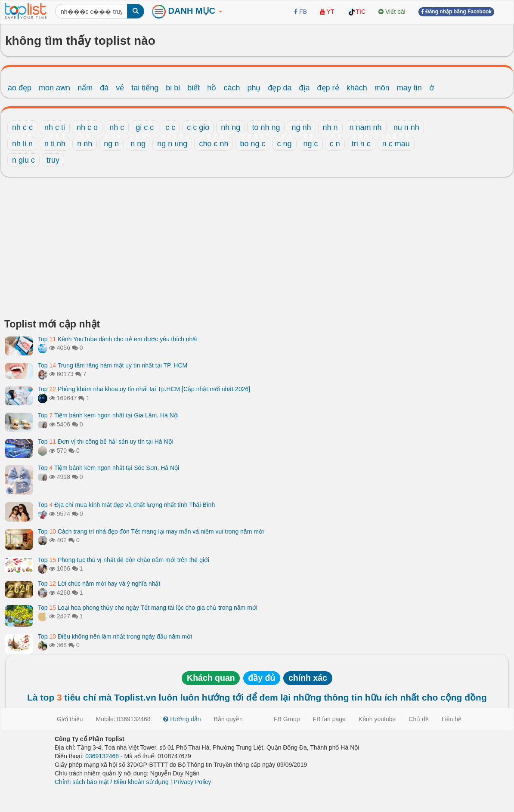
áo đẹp (20, 88)
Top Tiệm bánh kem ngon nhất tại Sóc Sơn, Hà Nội (108, 468)
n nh (85, 144)
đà (104, 88)
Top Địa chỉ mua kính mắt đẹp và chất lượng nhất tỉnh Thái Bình (126, 505)
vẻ (120, 88)
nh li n (22, 144)
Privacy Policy (192, 782)
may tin (409, 88)
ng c (311, 144)
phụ (254, 88)
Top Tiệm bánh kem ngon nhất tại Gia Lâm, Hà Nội (108, 415)
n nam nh (366, 127)
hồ (212, 88)
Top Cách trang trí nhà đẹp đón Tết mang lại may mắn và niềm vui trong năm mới (151, 531)
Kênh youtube (377, 719)
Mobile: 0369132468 (123, 719)
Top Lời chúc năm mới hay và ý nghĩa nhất (99, 584)
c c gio (198, 127)
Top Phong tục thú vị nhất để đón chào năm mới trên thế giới (124, 560)
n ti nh (55, 144)
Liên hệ (452, 719)
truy (53, 160)
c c (170, 127)
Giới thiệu (70, 719)
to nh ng (266, 127)
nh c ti (55, 127)
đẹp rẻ (328, 88)
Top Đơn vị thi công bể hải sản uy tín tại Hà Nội (105, 442)
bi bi (173, 88)
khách (357, 88)
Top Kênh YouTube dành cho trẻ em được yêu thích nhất (118, 339)
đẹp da (280, 88)
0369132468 (102, 756)
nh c (117, 127)
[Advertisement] (257, 250)
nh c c (22, 127)
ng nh (301, 127)
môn (382, 88)
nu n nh (406, 127)
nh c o (87, 127)
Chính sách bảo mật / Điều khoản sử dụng (112, 782)
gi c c (145, 127)
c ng (285, 144)
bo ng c (252, 144)
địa (305, 88)
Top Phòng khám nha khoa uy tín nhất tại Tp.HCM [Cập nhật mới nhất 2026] (144, 389)
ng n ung (172, 144)
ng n (111, 144)
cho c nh (214, 144)
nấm (85, 88)
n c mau (396, 144)
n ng (138, 144)
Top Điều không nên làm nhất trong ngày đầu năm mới (115, 636)
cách (232, 88)
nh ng (231, 127)
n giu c (23, 160)
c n (335, 144)
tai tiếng (145, 88)
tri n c (361, 144)
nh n (330, 127)
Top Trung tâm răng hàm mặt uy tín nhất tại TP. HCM (113, 365)
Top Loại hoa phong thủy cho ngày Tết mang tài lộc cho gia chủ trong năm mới (148, 608)
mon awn (54, 88)
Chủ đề (419, 719)
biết (194, 88)
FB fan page (329, 719)
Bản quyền (228, 719)
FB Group (287, 719)
